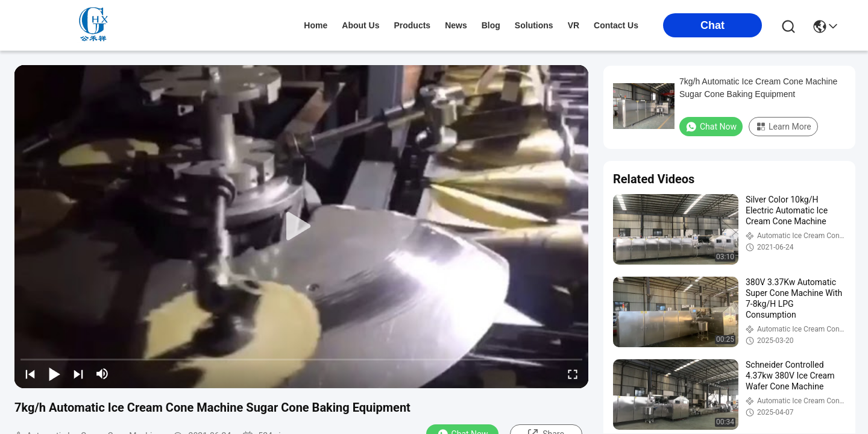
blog (491, 25)
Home (316, 25)
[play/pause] (54, 374)
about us (360, 25)
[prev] (30, 374)
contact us (616, 25)
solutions (534, 25)
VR (574, 25)
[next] (78, 374)
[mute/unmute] (102, 374)
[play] (301, 227)
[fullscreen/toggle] (573, 374)
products (412, 25)
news (456, 25)
